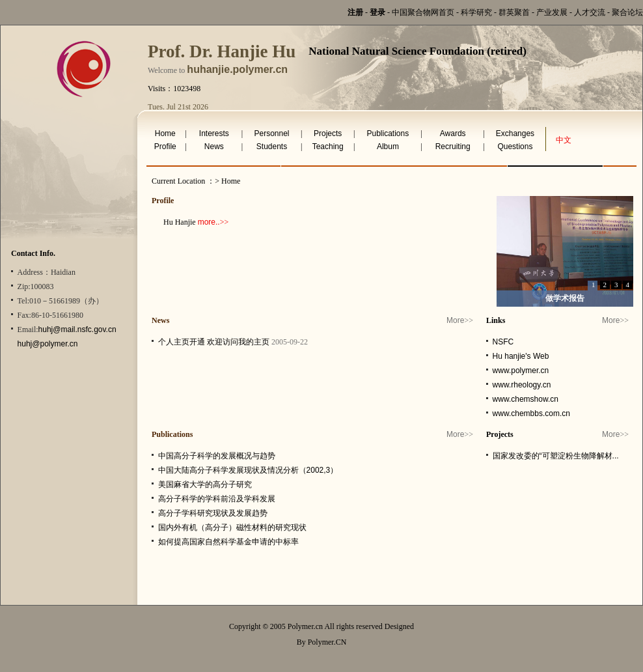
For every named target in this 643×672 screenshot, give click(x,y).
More (455, 320)
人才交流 (590, 12)
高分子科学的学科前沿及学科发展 (217, 499)
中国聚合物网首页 (423, 12)
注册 (355, 12)
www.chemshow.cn (526, 399)
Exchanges (515, 133)
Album (388, 147)
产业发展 (552, 12)
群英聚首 (514, 12)
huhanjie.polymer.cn (237, 69)
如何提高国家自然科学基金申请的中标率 (228, 542)
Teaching (328, 147)
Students (272, 147)
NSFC (503, 342)
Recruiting (453, 147)
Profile (165, 147)
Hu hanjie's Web (521, 356)
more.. (209, 222)
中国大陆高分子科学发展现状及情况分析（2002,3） (248, 470)
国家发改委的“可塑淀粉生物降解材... (556, 456)
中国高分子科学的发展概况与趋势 (217, 456)
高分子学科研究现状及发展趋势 (213, 513)
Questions (515, 147)
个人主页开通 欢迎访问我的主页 (214, 342)
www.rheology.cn (522, 385)
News (214, 147)
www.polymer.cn (521, 371)
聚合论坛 (627, 12)
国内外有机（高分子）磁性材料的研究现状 (232, 527)
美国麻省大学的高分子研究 (205, 484)
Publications (388, 133)
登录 (377, 12)
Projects (328, 133)
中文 (564, 140)
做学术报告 (565, 298)
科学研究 (476, 12)
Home (165, 133)
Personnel (271, 133)
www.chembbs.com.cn (531, 413)
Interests (214, 133)
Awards (453, 133)
